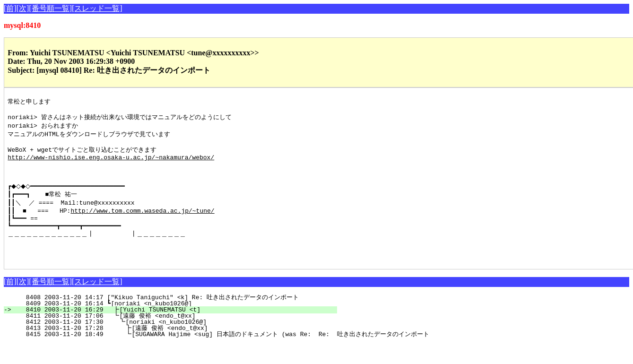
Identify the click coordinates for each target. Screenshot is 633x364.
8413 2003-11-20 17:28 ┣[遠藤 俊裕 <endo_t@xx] (171, 348)
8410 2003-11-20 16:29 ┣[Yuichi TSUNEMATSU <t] (174, 330)
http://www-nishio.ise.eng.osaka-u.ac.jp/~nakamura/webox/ (111, 164)
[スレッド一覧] (97, 8)
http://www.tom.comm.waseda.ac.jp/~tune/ (142, 224)
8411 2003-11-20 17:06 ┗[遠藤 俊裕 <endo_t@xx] (172, 336)
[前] (10, 8)
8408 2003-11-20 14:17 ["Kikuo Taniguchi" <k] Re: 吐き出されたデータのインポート (168, 318)
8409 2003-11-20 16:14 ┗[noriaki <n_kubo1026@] (175, 324)
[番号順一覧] (50, 8)
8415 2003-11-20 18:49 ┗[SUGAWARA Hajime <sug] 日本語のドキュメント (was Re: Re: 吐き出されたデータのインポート (221, 355)
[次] (23, 8)
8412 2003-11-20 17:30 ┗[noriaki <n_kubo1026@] (174, 342)
